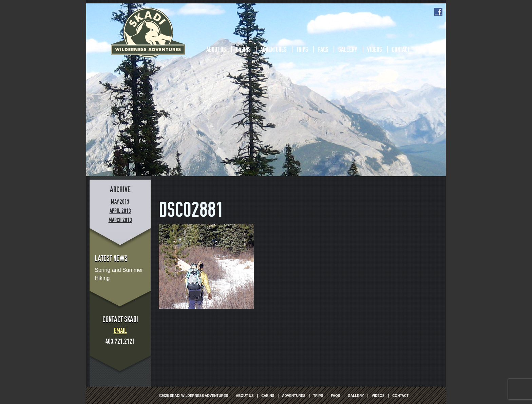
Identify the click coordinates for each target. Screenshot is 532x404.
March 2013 (120, 220)
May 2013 (120, 202)
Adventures (273, 50)
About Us (216, 50)
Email (120, 330)
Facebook (438, 12)
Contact (401, 50)
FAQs (323, 50)
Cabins (243, 50)
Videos (374, 50)
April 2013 (120, 211)
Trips (302, 50)
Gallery (348, 50)
